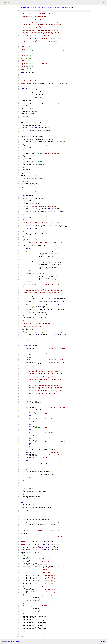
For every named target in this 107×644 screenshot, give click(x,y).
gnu (18, 7)
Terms (17, 642)
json (104, 642)
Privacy (13, 642)
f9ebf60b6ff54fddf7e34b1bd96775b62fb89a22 (45, 7)
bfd (63, 7)
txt (101, 642)
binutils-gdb (25, 7)
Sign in (104, 2)
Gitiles (9, 642)
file (48, 11)
